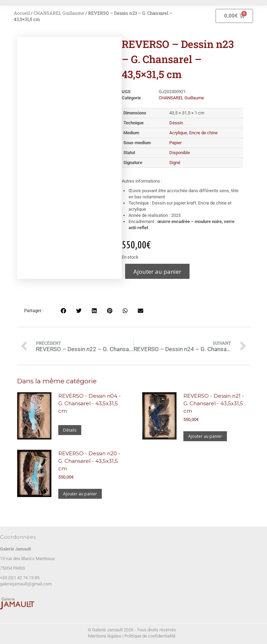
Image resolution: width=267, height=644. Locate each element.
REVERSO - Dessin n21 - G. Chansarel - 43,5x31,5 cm (214, 403)
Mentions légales (105, 636)
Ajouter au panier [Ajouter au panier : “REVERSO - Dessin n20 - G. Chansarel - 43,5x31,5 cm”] (80, 494)
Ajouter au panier (157, 271)
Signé (175, 163)
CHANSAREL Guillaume (59, 13)
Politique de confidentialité (150, 636)
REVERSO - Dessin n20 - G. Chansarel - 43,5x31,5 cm (89, 461)
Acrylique (178, 133)
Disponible (180, 153)
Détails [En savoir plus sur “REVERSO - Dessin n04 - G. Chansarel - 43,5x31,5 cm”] (70, 430)
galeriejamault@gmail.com (26, 584)
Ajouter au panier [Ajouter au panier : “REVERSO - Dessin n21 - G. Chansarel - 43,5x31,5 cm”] (205, 436)
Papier (175, 143)
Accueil (22, 13)
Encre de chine (203, 133)
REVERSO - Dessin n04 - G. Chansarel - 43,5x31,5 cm (89, 403)
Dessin (176, 123)
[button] (63, 311)
